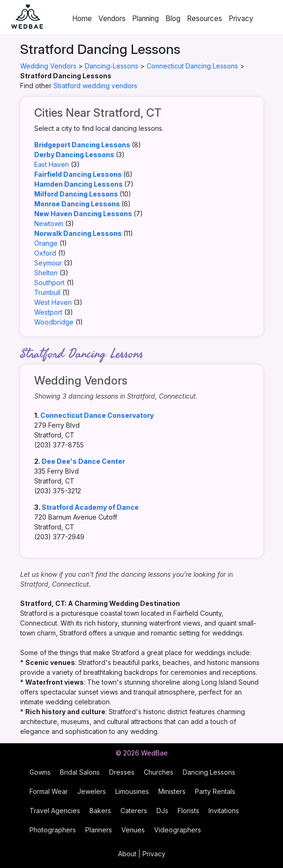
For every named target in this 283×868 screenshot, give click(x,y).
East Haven (52, 164)
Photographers (53, 830)
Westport (48, 312)
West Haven (53, 302)
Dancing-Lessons (112, 66)
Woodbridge (54, 322)
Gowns (40, 772)
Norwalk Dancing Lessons (78, 233)
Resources (205, 19)
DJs (162, 811)
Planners (99, 830)
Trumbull (47, 292)
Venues (133, 830)
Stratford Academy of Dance (90, 507)
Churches (159, 772)
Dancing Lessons (209, 772)
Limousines (132, 791)
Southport (49, 283)
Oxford (45, 253)
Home (82, 19)
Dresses (122, 772)
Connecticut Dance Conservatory (97, 415)
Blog (173, 19)
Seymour (48, 263)
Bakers (100, 811)
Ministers (172, 791)
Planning (145, 19)
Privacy (241, 19)
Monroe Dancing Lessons (77, 204)
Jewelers (92, 791)
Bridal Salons (80, 772)
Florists (188, 811)
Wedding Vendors (48, 66)
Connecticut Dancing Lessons (192, 66)
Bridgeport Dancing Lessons (82, 145)
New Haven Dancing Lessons (83, 214)
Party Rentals (215, 791)
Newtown (49, 223)
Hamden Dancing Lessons (78, 184)
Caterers (134, 811)
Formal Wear (49, 791)
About (127, 854)
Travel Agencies (55, 811)
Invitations (224, 811)
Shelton (46, 273)
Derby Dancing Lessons (74, 155)
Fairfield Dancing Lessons (78, 174)
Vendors (112, 19)
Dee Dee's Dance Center (83, 461)
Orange (46, 243)
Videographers (178, 830)
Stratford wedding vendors (95, 86)
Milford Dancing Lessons (76, 194)
